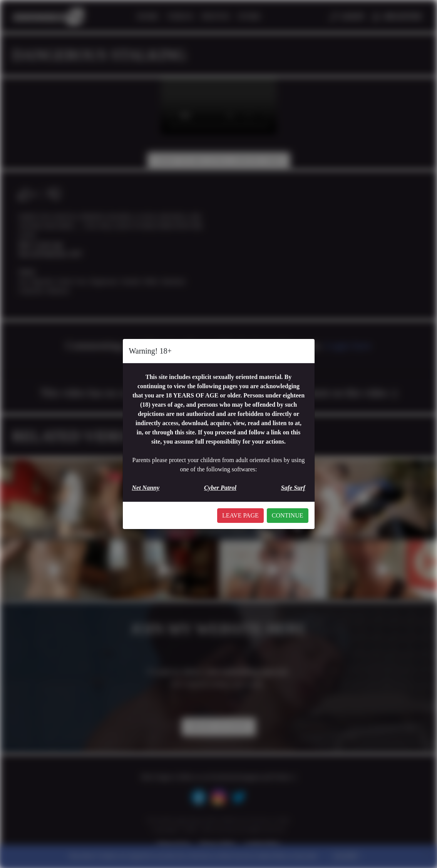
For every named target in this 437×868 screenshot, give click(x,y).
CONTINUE (288, 515)
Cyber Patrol (220, 488)
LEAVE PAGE (240, 515)
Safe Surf (293, 488)
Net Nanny (146, 488)
